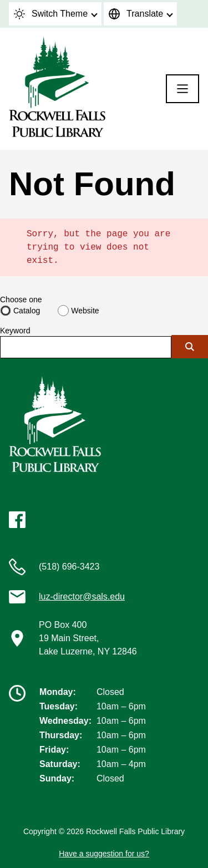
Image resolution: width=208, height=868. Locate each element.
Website (85, 311)
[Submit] (190, 347)
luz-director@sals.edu (82, 597)
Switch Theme (51, 14)
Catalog (27, 311)
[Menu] (182, 89)
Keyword (15, 331)
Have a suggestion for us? (104, 854)
